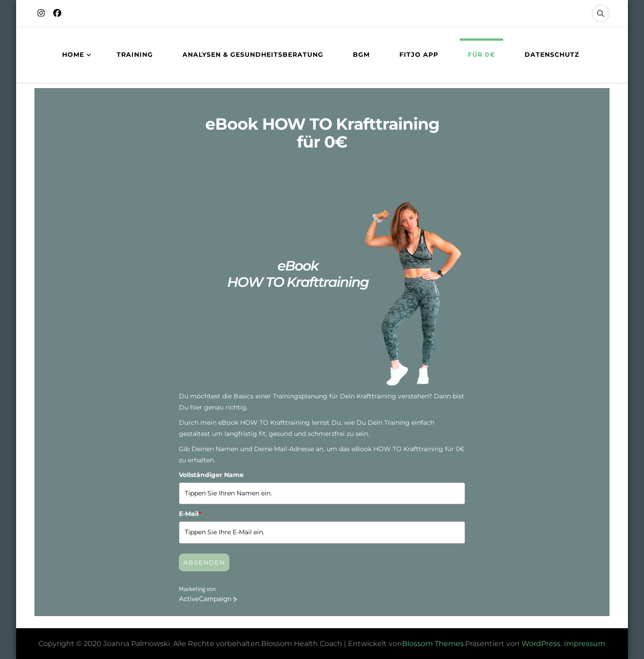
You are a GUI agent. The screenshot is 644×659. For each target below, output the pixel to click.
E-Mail (190, 514)
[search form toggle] (601, 13)
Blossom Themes (433, 644)
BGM (361, 55)
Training (135, 55)
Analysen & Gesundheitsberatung (253, 55)
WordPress (541, 644)
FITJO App (419, 55)
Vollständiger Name (211, 475)
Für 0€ (481, 55)
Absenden (204, 562)
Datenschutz (552, 55)
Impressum (585, 644)
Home (73, 55)
